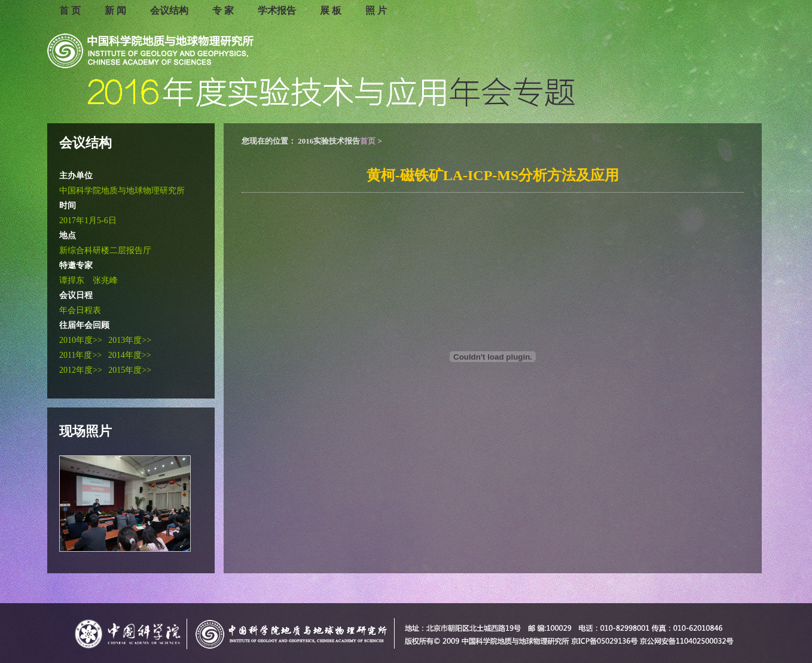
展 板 (331, 10)
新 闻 (115, 10)
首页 (368, 141)
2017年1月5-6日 (88, 221)
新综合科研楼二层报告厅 (105, 250)
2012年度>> (81, 370)
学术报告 (277, 10)
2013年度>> (130, 340)
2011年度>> (80, 355)
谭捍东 (72, 280)
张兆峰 (105, 280)
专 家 (223, 10)
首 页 (70, 10)
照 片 (376, 10)
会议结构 (169, 10)
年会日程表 (80, 310)
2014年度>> (130, 355)
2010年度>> (81, 340)
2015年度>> (130, 370)
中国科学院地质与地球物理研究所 (122, 191)
